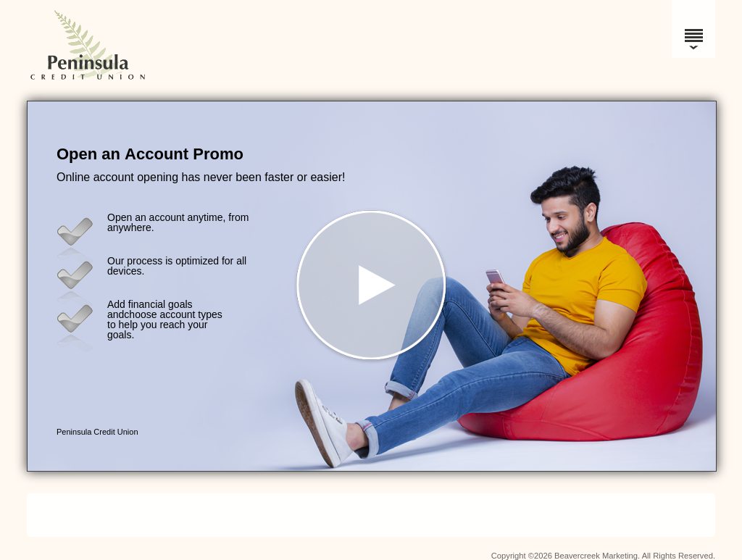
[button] (372, 286)
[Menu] (693, 29)
